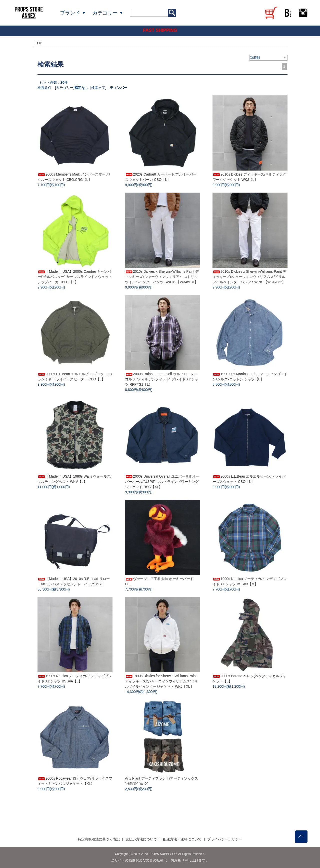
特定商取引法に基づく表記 (99, 839)
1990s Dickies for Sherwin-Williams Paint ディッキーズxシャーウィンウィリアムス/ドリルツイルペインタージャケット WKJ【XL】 (161, 681)
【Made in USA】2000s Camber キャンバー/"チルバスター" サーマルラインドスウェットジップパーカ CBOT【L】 (75, 277)
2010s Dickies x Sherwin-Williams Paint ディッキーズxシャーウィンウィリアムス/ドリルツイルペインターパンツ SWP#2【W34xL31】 (162, 277)
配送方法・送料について (182, 839)
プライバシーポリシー (225, 839)
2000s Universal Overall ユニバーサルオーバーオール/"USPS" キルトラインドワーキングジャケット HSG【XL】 (162, 482)
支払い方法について (141, 839)
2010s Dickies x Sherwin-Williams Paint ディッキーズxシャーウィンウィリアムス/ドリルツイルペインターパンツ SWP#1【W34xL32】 (249, 277)
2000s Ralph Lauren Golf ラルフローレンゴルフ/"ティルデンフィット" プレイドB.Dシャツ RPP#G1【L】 (162, 379)
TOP (39, 43)
